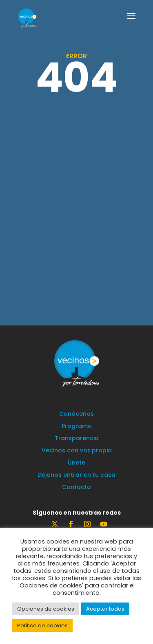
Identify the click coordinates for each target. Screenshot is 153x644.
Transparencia (77, 439)
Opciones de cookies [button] (46, 609)
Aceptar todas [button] (105, 609)
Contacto (76, 488)
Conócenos (76, 414)
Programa (77, 427)
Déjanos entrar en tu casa (76, 475)
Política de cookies (42, 625)
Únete (76, 463)
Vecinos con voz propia (77, 451)
